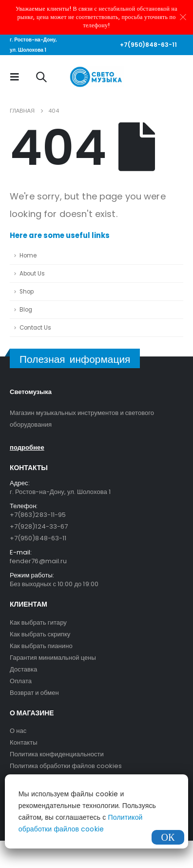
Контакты (24, 742)
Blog (26, 310)
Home (28, 256)
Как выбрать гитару (38, 622)
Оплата (21, 681)
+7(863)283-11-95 (38, 515)
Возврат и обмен (34, 693)
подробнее (27, 447)
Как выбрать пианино (41, 646)
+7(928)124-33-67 (39, 526)
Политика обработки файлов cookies (66, 766)
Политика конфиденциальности (57, 754)
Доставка (23, 669)
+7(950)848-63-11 (148, 45)
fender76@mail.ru (38, 561)
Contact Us (35, 328)
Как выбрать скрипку (40, 634)
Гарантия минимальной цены (53, 658)
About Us (32, 274)
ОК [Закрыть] (168, 837)
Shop (27, 292)
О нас (18, 731)
